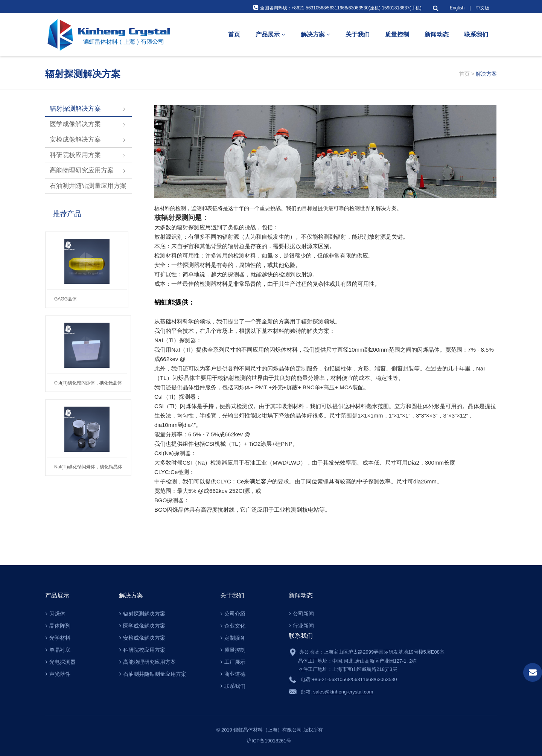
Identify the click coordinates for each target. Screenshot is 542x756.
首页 (234, 34)
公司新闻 (301, 614)
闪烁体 (55, 614)
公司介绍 (233, 614)
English (457, 8)
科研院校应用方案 (75, 155)
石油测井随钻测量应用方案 (88, 186)
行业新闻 (301, 626)
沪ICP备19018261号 (271, 741)
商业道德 (233, 674)
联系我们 (476, 34)
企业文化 (233, 626)
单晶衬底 (58, 650)
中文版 (483, 8)
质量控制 (397, 34)
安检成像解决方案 (75, 139)
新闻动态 (437, 34)
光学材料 (58, 638)
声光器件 (58, 674)
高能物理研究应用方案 (82, 170)
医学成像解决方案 (75, 124)
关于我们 (358, 34)
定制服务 (233, 638)
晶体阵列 (58, 626)
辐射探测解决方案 (75, 109)
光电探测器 (61, 662)
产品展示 (270, 34)
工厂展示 (233, 662)
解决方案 (315, 34)
